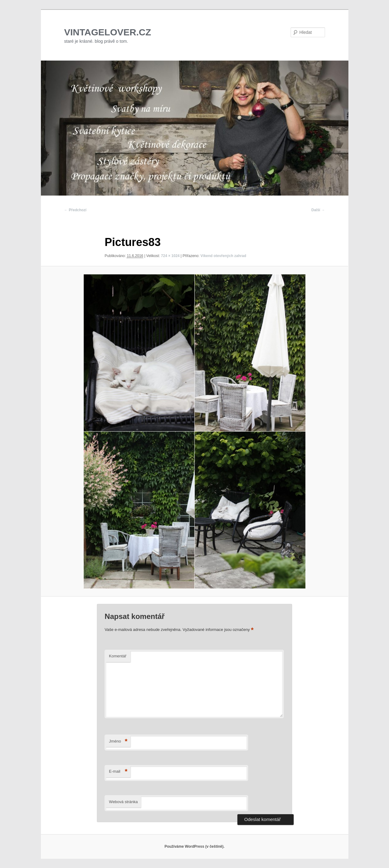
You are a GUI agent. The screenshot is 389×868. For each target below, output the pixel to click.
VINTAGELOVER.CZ (108, 32)
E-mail (118, 772)
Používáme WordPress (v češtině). (194, 846)
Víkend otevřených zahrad (223, 256)
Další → (318, 210)
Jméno (118, 741)
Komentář (117, 656)
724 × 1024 (170, 256)
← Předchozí (75, 210)
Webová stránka (123, 802)
